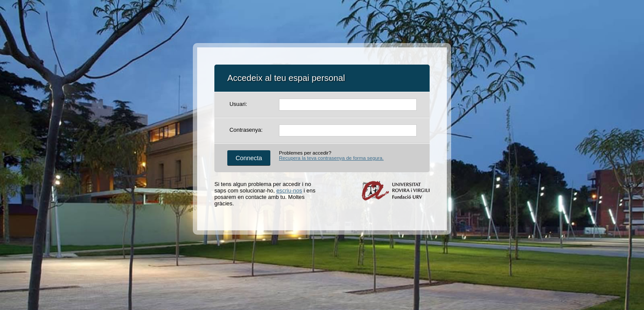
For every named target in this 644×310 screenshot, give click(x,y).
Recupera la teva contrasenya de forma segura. (331, 158)
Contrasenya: (246, 130)
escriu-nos (289, 191)
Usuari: (238, 104)
